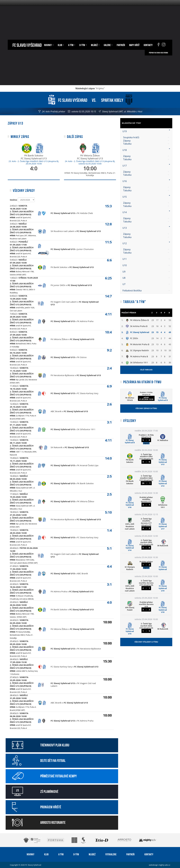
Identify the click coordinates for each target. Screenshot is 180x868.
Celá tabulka (146, 370)
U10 (146, 265)
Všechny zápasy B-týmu (146, 408)
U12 (146, 243)
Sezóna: (14, 200)
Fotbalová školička (146, 291)
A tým (72, 45)
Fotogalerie (111, 854)
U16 (146, 181)
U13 (146, 228)
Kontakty (148, 45)
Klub (61, 45)
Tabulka (127, 144)
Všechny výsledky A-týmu (146, 642)
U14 (146, 212)
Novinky (49, 45)
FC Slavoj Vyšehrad (27, 45)
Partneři (121, 45)
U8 (146, 278)
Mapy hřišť (134, 45)
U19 (146, 131)
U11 (146, 259)
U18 (146, 150)
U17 (146, 166)
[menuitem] (146, 137)
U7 (146, 284)
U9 (146, 272)
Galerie (108, 45)
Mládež (95, 45)
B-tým (83, 45)
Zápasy (127, 141)
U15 (146, 197)
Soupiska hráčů (131, 137)
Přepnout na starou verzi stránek (158, 53)
